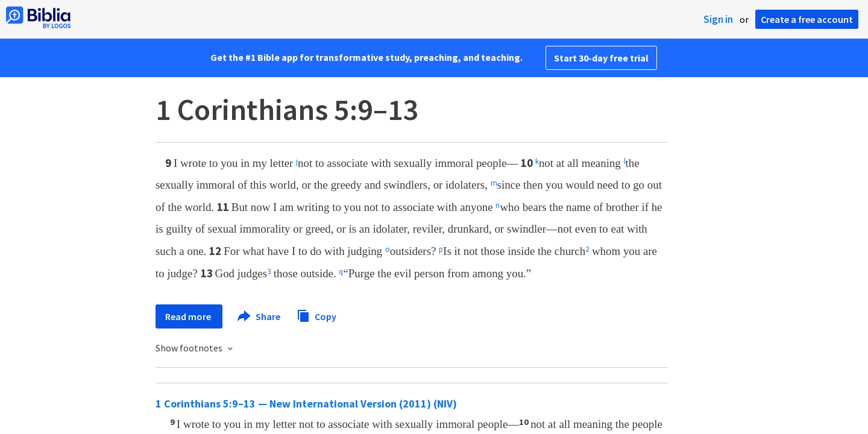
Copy (316, 315)
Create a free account (807, 19)
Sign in (718, 19)
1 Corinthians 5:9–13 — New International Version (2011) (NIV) (306, 404)
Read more (189, 316)
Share (259, 316)
